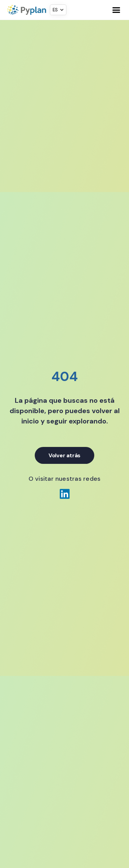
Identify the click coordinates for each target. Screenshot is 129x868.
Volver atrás (64, 455)
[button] (58, 10)
